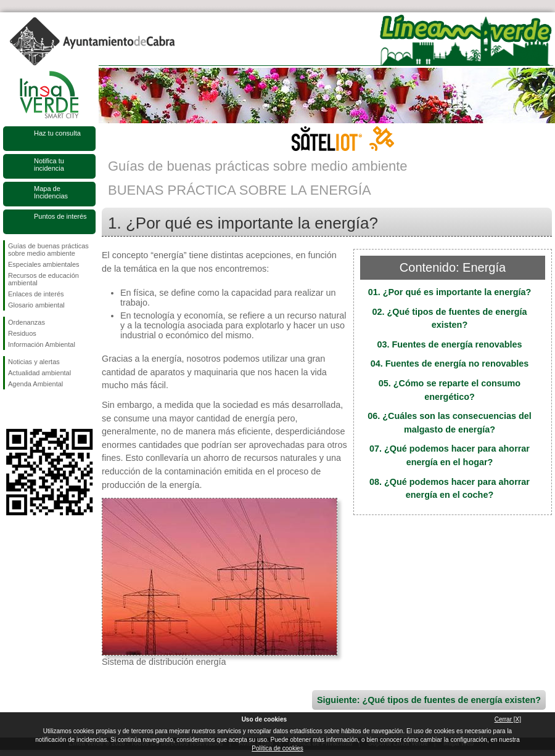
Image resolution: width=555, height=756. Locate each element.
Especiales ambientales (44, 264)
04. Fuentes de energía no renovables (450, 364)
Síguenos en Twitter (31, 409)
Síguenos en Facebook (10, 409)
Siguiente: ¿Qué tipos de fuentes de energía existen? (429, 700)
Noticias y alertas (34, 362)
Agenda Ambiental (35, 384)
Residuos (22, 333)
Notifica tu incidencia (49, 165)
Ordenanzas (27, 322)
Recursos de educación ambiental (43, 279)
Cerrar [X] (508, 719)
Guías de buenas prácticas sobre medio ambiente (48, 250)
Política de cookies (277, 748)
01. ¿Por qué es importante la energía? (450, 292)
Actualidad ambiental (39, 373)
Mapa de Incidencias (51, 192)
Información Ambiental (42, 344)
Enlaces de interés (36, 294)
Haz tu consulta (57, 133)
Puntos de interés (60, 216)
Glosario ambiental (36, 305)
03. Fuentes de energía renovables (449, 344)
